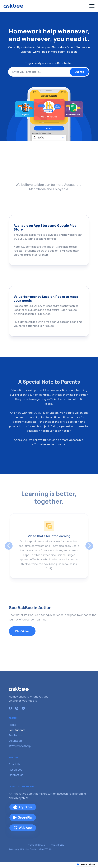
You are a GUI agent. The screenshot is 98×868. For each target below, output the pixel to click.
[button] (92, 6)
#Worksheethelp (20, 746)
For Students (17, 730)
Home (13, 725)
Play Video (22, 631)
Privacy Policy (57, 845)
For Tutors (15, 735)
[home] (13, 6)
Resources (15, 770)
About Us (15, 764)
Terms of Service (36, 845)
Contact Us (16, 775)
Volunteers (16, 741)
